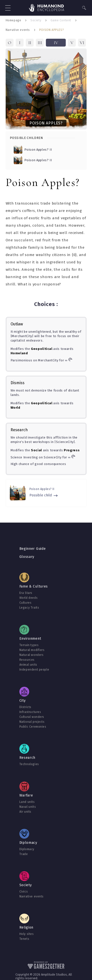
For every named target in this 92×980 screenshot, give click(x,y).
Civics (24, 892)
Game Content (61, 20)
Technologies (29, 764)
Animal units (28, 665)
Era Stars (26, 593)
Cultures (26, 603)
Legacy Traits (29, 608)
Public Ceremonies (33, 727)
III (40, 43)
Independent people (34, 670)
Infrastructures (30, 712)
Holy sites (27, 934)
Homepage (13, 20)
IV (56, 43)
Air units (25, 812)
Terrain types (29, 645)
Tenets (24, 939)
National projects (32, 722)
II (30, 43)
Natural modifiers (32, 650)
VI (82, 43)
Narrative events (18, 30)
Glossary (27, 557)
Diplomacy (27, 849)
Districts (25, 707)
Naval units (28, 807)
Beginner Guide (33, 549)
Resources (27, 660)
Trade (24, 854)
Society (36, 20)
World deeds (29, 598)
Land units (27, 802)
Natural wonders (32, 655)
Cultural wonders (32, 717)
